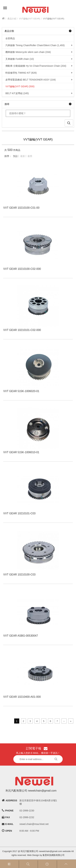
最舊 (30, 156)
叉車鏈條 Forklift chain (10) (18, 59)
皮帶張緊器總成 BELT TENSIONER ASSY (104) (29, 80)
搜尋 (38, 104)
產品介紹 (12, 19)
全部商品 (8, 38)
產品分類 (38, 31)
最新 (23, 156)
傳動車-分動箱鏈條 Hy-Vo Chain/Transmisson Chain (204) (34, 66)
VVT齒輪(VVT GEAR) (30, 19)
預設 (15, 156)
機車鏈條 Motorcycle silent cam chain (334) (26, 52)
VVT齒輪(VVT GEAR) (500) (18, 86)
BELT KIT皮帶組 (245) (15, 93)
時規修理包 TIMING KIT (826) (19, 73)
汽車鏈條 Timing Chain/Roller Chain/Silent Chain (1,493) (33, 45)
